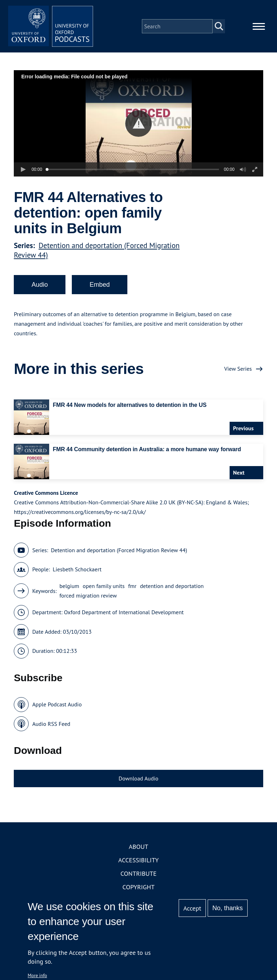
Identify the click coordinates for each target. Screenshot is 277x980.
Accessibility (138, 860)
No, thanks (227, 908)
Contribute (138, 873)
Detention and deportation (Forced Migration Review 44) (119, 550)
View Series (238, 369)
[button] (138, 124)
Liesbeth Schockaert (77, 569)
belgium (69, 586)
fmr (132, 586)
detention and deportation (172, 586)
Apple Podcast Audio (57, 704)
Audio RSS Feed (51, 724)
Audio (40, 285)
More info (37, 975)
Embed (100, 285)
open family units (104, 586)
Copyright (138, 887)
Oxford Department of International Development (124, 612)
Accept (192, 908)
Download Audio (138, 778)
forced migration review (88, 595)
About (138, 847)
